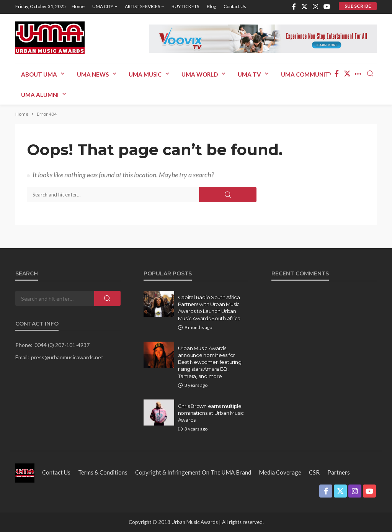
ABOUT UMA (39, 74)
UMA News (93, 74)
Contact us (235, 6)
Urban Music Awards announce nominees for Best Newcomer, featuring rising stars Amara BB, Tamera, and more (210, 362)
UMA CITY (103, 6)
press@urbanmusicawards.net (67, 357)
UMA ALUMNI (40, 95)
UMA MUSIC (145, 74)
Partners (339, 472)
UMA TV (249, 74)
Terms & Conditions (103, 472)
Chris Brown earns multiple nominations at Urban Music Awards (211, 413)
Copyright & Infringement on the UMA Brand (193, 472)
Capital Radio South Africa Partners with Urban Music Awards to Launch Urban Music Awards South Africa (209, 308)
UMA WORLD (200, 74)
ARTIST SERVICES (142, 6)
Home (78, 6)
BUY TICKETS (185, 6)
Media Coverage (280, 472)
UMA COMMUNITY (307, 74)
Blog (211, 6)
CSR (314, 472)
